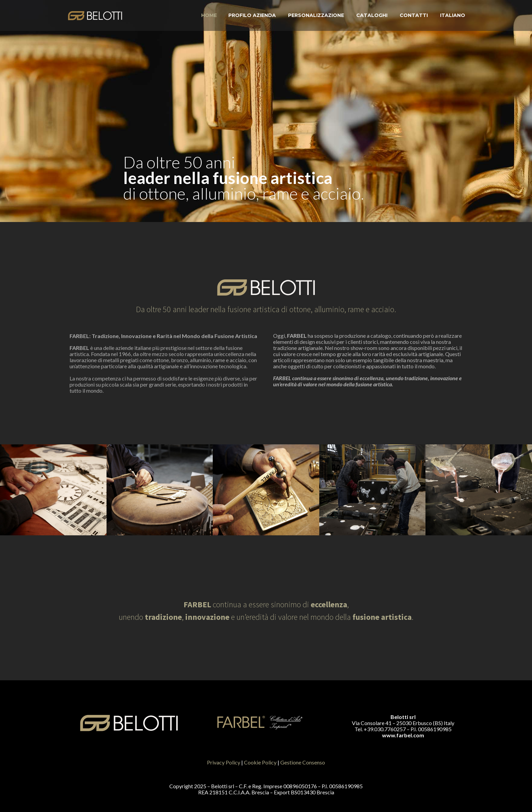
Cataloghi (372, 15)
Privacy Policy (224, 762)
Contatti (414, 15)
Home (209, 15)
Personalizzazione (316, 15)
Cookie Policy (260, 762)
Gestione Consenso (303, 762)
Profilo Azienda (252, 15)
